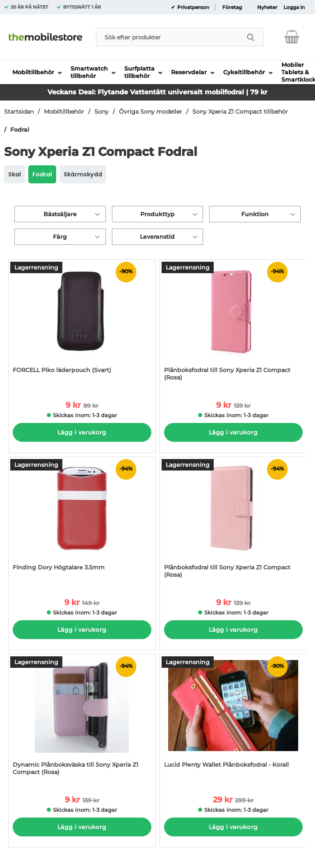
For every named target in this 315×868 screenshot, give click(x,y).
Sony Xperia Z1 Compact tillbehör (240, 112)
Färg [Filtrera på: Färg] (60, 237)
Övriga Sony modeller (151, 112)
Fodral (20, 130)
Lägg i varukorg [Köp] (82, 432)
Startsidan (19, 112)
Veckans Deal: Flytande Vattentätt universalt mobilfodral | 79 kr (157, 92)
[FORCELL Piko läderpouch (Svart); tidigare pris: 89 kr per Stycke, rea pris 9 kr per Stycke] (82, 324)
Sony (102, 112)
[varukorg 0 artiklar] (292, 37)
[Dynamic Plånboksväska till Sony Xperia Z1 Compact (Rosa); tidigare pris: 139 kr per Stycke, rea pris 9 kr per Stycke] (82, 719)
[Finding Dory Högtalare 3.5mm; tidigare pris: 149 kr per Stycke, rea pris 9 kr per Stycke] (82, 522)
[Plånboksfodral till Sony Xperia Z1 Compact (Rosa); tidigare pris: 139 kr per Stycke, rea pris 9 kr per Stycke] (233, 324)
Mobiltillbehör (64, 112)
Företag (232, 7)
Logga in (294, 7)
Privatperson (193, 7)
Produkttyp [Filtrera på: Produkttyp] (157, 214)
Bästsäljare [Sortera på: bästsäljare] (60, 214)
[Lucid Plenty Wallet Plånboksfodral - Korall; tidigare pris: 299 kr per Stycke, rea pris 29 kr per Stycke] (233, 719)
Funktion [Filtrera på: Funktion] (255, 214)
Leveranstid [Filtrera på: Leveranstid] (157, 237)
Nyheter (267, 7)
